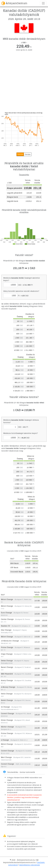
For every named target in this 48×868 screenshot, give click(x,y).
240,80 (45, 642)
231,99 (45, 648)
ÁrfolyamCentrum (14, 3)
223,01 (37, 648)
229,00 (45, 607)
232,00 (45, 626)
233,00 (45, 655)
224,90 (45, 688)
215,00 (37, 758)
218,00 (37, 745)
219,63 (28, 567)
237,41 (35, 563)
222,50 (37, 688)
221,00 (37, 708)
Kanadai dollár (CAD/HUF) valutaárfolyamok (24, 13)
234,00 (45, 637)
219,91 (28, 572)
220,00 (37, 662)
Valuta (20, 154)
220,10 (37, 752)
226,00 (45, 708)
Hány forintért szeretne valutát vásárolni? (21, 291)
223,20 (37, 642)
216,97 (28, 563)
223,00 (37, 614)
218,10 (37, 765)
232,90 (45, 752)
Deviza (28, 154)
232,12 (35, 567)
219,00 (37, 607)
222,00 (37, 668)
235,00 (45, 662)
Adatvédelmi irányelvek (30, 865)
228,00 (45, 695)
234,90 (45, 765)
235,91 (35, 572)
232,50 (45, 715)
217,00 (37, 601)
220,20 (37, 715)
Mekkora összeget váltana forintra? (21, 421)
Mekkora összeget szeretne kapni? (22, 279)
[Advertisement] (24, 83)
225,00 (45, 631)
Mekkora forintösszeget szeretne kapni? (20, 433)
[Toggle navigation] (43, 3)
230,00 (45, 601)
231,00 (45, 728)
